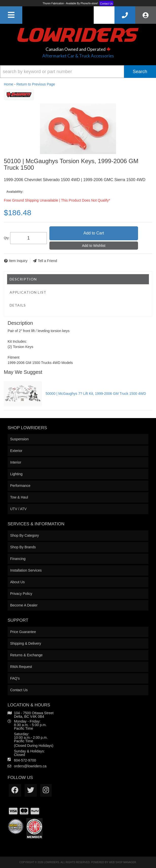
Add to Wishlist (94, 246)
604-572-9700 (25, 760)
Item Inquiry (18, 261)
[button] (78, 72)
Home (8, 84)
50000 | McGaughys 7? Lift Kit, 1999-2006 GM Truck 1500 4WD (96, 394)
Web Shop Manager (122, 862)
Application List (28, 292)
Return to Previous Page (36, 84)
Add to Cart (94, 233)
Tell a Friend (47, 261)
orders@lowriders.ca (30, 766)
